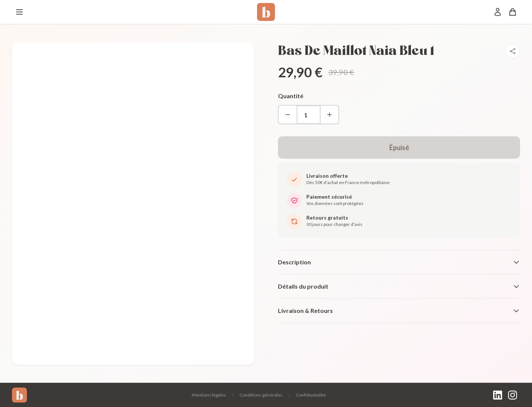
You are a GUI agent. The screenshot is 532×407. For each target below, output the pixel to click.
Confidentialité (311, 395)
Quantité (291, 96)
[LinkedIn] (498, 395)
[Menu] (19, 12)
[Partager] (513, 51)
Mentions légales (209, 395)
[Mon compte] (498, 12)
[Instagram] (513, 395)
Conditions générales (261, 395)
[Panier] (513, 12)
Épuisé (399, 147)
